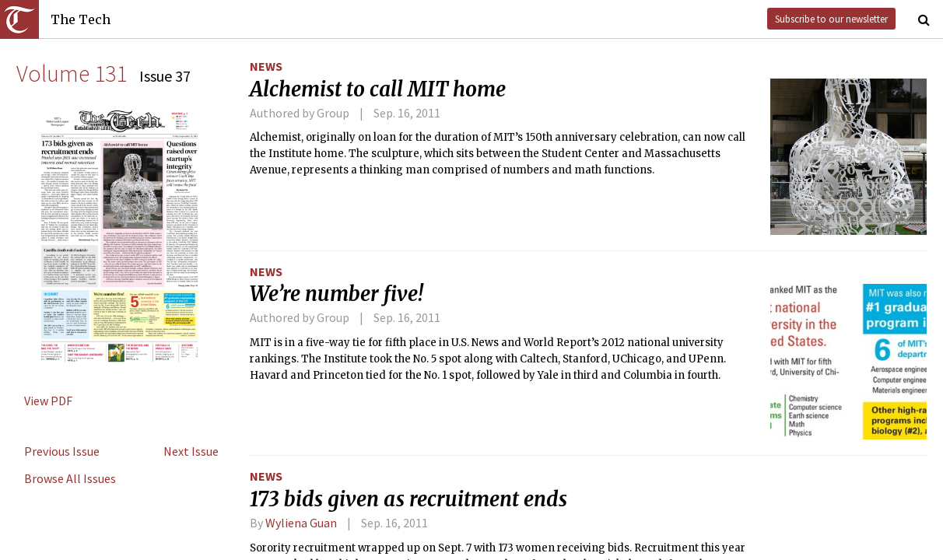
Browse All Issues (70, 478)
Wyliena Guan (301, 523)
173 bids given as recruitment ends (408, 499)
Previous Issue (62, 451)
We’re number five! (337, 294)
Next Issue (191, 451)
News (266, 66)
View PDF (48, 401)
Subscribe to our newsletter (831, 19)
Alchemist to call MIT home (378, 89)
